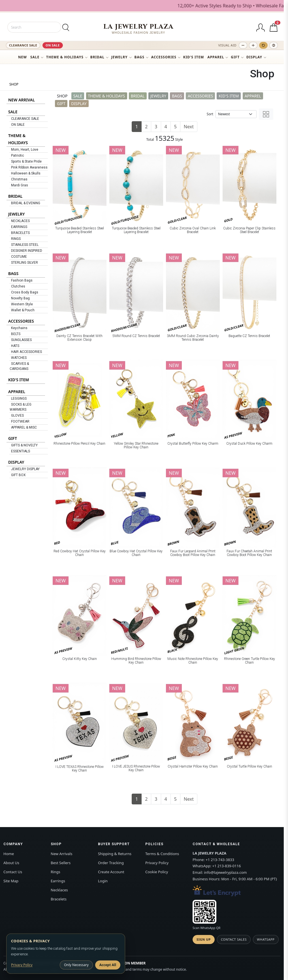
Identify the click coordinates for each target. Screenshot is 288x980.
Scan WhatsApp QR (206, 928)
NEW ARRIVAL (22, 100)
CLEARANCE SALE (23, 45)
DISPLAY (254, 57)
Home (9, 854)
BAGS (139, 57)
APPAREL (216, 57)
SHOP (14, 84)
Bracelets (59, 899)
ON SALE (53, 45)
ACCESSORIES (164, 57)
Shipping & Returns (115, 854)
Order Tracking (111, 863)
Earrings (58, 881)
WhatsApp (266, 939)
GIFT (235, 57)
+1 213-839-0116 (227, 866)
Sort (210, 114)
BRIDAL (97, 57)
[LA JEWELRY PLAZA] (139, 29)
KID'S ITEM (194, 57)
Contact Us (13, 872)
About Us (11, 863)
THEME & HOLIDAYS (65, 57)
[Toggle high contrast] (274, 45)
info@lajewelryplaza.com (225, 872)
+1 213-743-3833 (220, 860)
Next (189, 127)
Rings (56, 872)
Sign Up (204, 939)
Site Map (11, 881)
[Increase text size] (253, 45)
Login (103, 881)
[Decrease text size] (243, 45)
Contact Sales (234, 939)
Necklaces (59, 890)
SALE (35, 57)
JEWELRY (120, 57)
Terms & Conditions (162, 854)
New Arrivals (61, 854)
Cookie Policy (157, 872)
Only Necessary (76, 965)
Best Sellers (61, 863)
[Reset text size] (263, 45)
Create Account (111, 872)
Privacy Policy (157, 863)
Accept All (108, 965)
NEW (23, 57)
